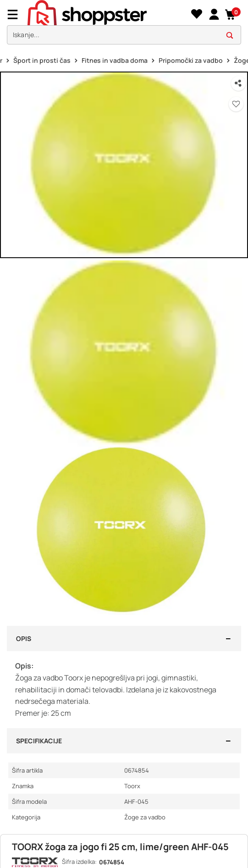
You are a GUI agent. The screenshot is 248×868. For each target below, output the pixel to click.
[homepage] (108, 14)
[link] (214, 14)
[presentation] (124, 25)
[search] (124, 35)
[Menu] (16, 14)
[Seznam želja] (196, 14)
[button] (231, 14)
